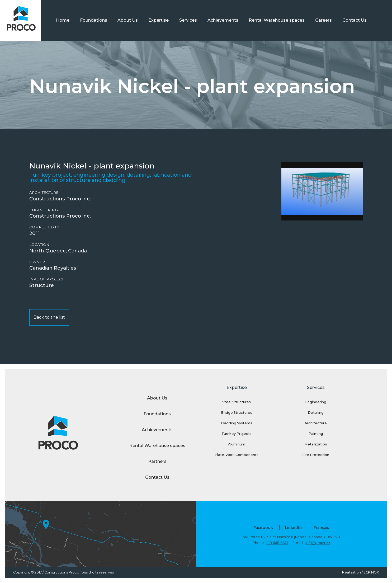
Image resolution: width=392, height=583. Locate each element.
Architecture (44, 193)
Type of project (46, 279)
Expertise (159, 20)
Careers (323, 20)
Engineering (44, 210)
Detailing (316, 413)
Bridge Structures (237, 413)
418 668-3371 (277, 543)
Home (63, 20)
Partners (157, 461)
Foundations (94, 20)
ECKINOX (371, 572)
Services (188, 20)
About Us (128, 20)
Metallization (316, 444)
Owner (37, 262)
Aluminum (237, 444)
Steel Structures (237, 402)
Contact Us (355, 20)
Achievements (223, 20)
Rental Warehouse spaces (277, 20)
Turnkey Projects (237, 434)
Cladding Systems (237, 423)
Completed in (44, 227)
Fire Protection (316, 455)
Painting (316, 434)
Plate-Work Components (237, 455)
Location (39, 245)
